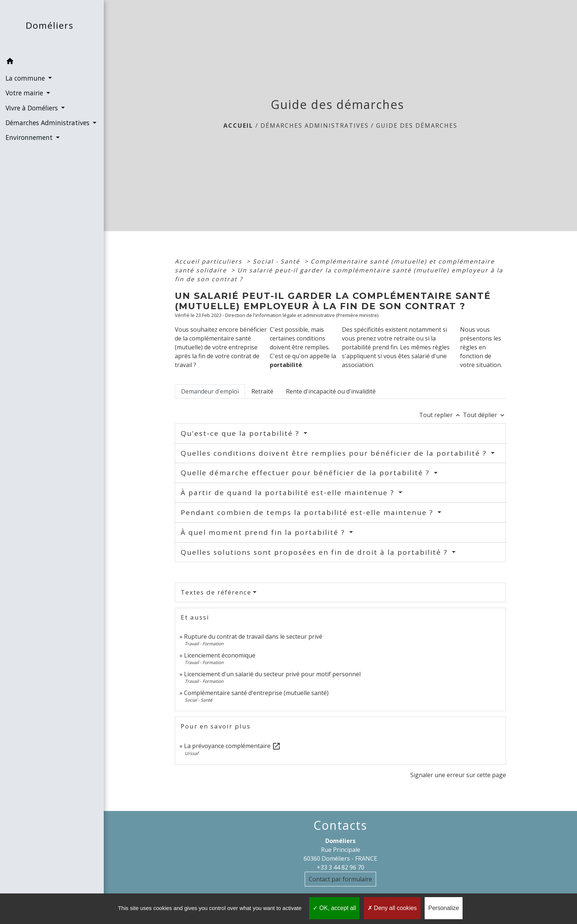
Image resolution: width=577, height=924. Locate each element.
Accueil (238, 126)
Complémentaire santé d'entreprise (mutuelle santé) (256, 693)
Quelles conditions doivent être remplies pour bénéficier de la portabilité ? (335, 453)
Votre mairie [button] (25, 93)
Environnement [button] (30, 137)
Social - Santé (277, 261)
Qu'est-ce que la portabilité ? (241, 433)
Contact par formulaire (340, 879)
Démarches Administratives (315, 126)
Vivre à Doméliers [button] (33, 108)
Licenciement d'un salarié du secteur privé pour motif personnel (272, 674)
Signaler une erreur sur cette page (458, 775)
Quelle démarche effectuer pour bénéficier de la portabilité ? (306, 473)
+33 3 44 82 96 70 (341, 867)
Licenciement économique (220, 655)
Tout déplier (484, 415)
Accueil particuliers (210, 261)
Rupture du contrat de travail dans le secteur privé (253, 636)
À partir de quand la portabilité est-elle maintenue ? (289, 493)
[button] (52, 62)
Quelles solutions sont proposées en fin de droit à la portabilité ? (315, 552)
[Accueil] (52, 27)
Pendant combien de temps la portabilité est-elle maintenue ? (308, 512)
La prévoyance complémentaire (232, 746)
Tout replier (441, 415)
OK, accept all (334, 908)
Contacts (340, 825)
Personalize (444, 908)
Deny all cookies (392, 908)
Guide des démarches (417, 126)
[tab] (210, 391)
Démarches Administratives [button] (48, 123)
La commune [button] (26, 78)
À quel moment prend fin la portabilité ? (264, 532)
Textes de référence (216, 592)
